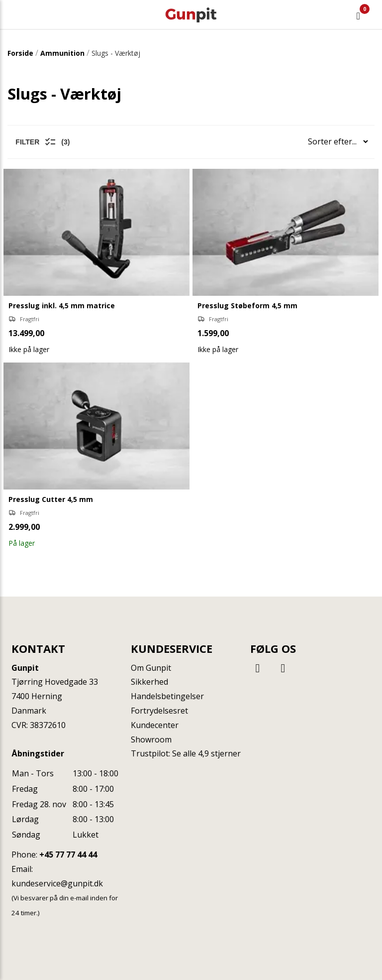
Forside (20, 53)
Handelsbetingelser (167, 696)
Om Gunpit (151, 668)
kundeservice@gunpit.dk (57, 883)
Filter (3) (43, 142)
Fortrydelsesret (159, 711)
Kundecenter (155, 725)
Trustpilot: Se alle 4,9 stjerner (186, 753)
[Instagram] (283, 668)
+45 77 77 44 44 (68, 855)
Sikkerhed (149, 682)
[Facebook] (259, 668)
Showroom (151, 739)
